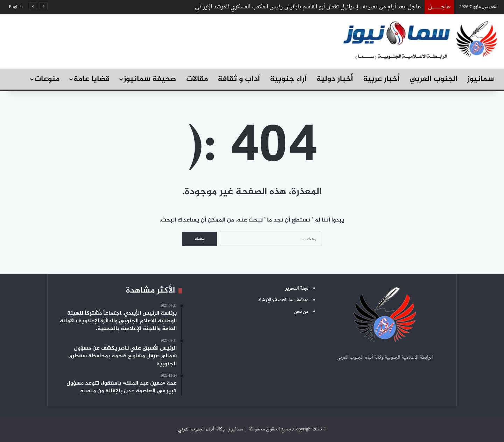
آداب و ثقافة (239, 79)
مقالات (197, 79)
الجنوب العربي (433, 79)
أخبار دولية (335, 79)
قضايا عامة (92, 79)
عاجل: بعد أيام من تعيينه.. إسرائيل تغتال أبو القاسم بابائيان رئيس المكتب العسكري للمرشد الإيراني (308, 7)
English (16, 7)
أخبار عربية (381, 79)
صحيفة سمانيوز (150, 79)
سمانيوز (481, 79)
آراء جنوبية (288, 79)
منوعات (47, 79)
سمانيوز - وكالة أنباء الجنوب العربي (211, 429)
